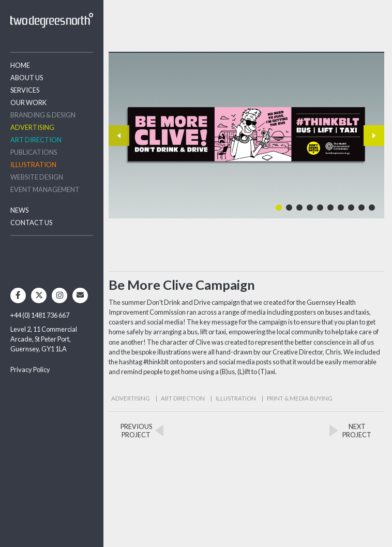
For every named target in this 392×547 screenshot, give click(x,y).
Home (20, 65)
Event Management (45, 189)
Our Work (28, 102)
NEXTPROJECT (357, 431)
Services (25, 90)
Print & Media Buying (300, 398)
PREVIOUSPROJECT (136, 431)
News (19, 210)
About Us (27, 78)
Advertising (32, 127)
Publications (34, 152)
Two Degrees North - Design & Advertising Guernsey (52, 20)
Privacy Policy (30, 369)
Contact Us (31, 223)
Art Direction (36, 140)
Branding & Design (43, 115)
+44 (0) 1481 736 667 (40, 315)
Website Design (37, 177)
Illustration (33, 165)
